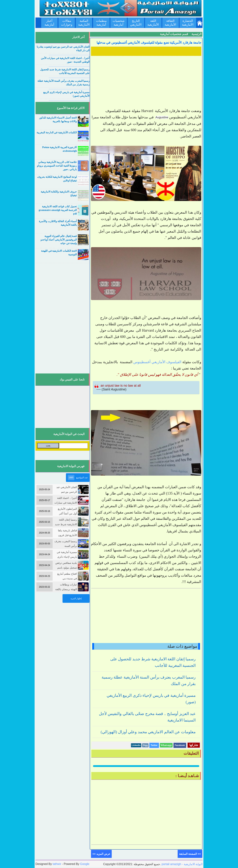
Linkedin (136, 745)
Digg (145, 745)
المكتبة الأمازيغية (84, 23)
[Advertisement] (146, 82)
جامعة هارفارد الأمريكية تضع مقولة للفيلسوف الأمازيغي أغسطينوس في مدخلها (149, 43)
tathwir (57, 864)
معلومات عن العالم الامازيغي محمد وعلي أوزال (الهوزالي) (148, 732)
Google (85, 864)
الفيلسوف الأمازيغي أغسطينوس (157, 362)
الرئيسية (196, 34)
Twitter (154, 745)
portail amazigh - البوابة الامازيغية (182, 864)
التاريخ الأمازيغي (136, 23)
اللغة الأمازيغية (153, 23)
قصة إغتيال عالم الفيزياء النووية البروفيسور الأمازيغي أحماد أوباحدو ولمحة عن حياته (59, 240)
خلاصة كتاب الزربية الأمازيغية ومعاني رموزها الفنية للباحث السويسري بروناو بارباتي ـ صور (57, 166)
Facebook (180, 745)
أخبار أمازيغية (49, 23)
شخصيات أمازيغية (119, 23)
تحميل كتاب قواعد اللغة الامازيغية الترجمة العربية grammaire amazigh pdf (58, 210)
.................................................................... (69, 54)
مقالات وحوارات (67, 23)
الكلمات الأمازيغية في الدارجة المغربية (57, 133)
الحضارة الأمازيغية (188, 23)
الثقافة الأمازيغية (170, 23)
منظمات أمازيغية (101, 23)
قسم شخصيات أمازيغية (174, 34)
